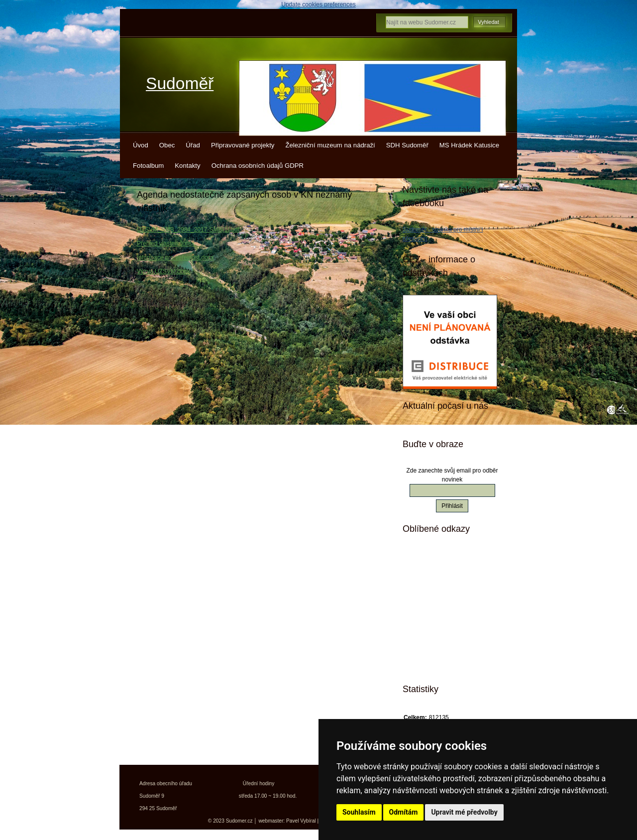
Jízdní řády (436, 646)
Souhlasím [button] (359, 812)
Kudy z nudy (438, 577)
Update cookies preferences (318, 4)
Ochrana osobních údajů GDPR (258, 166)
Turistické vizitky (444, 594)
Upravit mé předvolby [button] (464, 812)
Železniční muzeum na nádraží (330, 145)
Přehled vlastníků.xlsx (166, 243)
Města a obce (439, 664)
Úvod (141, 145)
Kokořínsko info (443, 629)
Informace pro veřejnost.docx (175, 257)
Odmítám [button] (404, 812)
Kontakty (187, 166)
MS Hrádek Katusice (469, 145)
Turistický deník (442, 611)
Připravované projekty (243, 145)
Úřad (193, 145)
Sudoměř (180, 83)
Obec (167, 145)
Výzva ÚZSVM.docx (163, 271)
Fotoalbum (148, 166)
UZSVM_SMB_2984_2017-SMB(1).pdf (188, 230)
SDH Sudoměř (407, 145)
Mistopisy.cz (437, 559)
